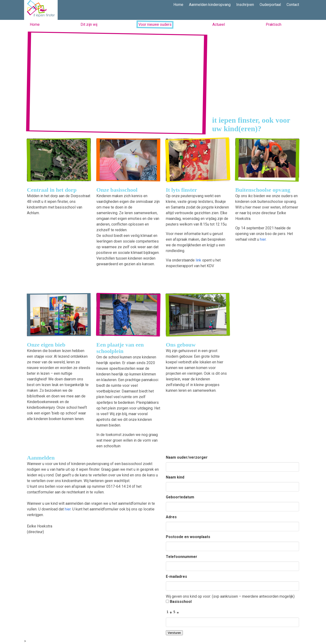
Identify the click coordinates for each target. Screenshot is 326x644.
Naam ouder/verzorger (187, 457)
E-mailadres (176, 577)
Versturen (174, 633)
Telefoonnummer (182, 557)
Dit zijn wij (89, 24)
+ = (172, 612)
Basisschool (179, 602)
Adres (171, 517)
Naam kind (175, 477)
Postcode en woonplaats (188, 537)
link (198, 260)
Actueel (219, 24)
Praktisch (274, 24)
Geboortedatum (180, 497)
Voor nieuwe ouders (155, 24)
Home (35, 24)
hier (263, 239)
